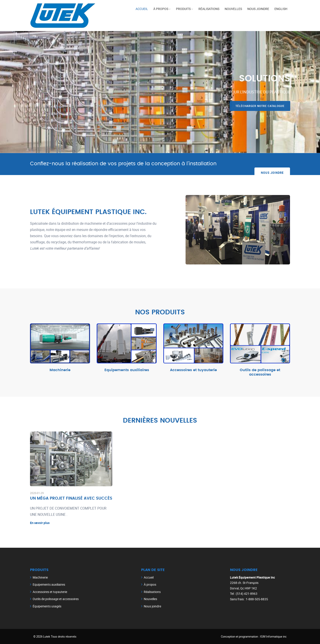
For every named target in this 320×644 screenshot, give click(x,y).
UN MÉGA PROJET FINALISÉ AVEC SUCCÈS (71, 498)
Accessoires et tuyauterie (193, 370)
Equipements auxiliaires (127, 370)
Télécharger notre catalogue (261, 106)
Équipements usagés (47, 606)
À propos (161, 9)
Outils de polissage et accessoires (260, 372)
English (281, 9)
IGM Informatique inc (273, 636)
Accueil (142, 9)
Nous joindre (258, 9)
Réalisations (209, 9)
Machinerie (60, 370)
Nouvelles (233, 9)
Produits (183, 9)
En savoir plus (40, 523)
